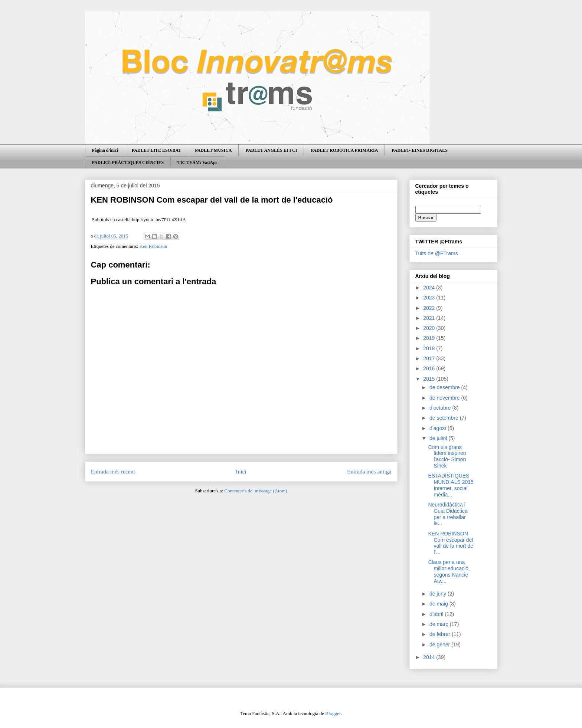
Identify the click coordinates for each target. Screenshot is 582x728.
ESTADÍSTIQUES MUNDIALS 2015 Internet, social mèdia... (451, 485)
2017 (430, 358)
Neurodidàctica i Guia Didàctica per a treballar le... (448, 514)
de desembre (445, 387)
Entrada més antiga (369, 471)
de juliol (439, 438)
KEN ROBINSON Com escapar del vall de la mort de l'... (451, 543)
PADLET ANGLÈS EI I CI (271, 150)
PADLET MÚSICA (213, 150)
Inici (241, 471)
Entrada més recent (113, 471)
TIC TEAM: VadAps (197, 163)
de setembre (445, 418)
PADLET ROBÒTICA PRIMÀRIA (344, 150)
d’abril (437, 614)
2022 (430, 308)
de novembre (445, 398)
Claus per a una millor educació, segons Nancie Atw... (449, 571)
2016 (430, 368)
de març (439, 624)
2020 (430, 328)
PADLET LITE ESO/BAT (156, 150)
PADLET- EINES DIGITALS (420, 150)
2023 (430, 298)
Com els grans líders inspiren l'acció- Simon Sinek (447, 456)
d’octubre (441, 408)
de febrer (441, 634)
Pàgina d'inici (105, 150)
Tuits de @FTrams (437, 253)
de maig (439, 604)
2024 (430, 288)
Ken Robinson (153, 246)
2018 (430, 348)
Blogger (333, 713)
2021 (430, 318)
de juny (439, 594)
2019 (430, 338)
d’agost (439, 428)
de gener (440, 645)
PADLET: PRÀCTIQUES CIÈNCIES (128, 163)
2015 (430, 379)
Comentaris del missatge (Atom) (256, 491)
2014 (430, 657)
